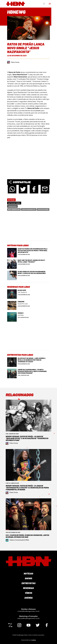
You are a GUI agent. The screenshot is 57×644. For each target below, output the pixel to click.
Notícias (11, 200)
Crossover (12, 206)
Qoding (34, 640)
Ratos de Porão (14, 203)
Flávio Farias (15, 62)
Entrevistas (28, 583)
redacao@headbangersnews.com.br (28, 618)
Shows (28, 578)
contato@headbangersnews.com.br (28, 611)
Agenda (28, 598)
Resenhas (28, 588)
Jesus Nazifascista (29, 209)
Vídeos (28, 593)
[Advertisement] (30, 227)
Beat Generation (14, 209)
